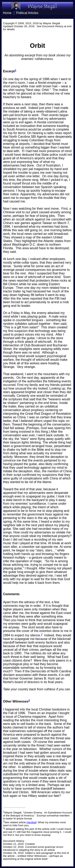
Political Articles (27, 13)
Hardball (32, 822)
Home (7, 13)
